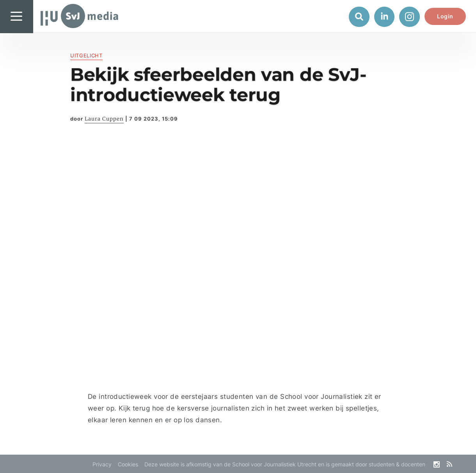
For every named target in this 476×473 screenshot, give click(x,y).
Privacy (102, 464)
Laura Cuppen (104, 119)
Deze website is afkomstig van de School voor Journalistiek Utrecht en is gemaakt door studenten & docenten (285, 464)
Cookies (128, 464)
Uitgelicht (86, 55)
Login (445, 16)
